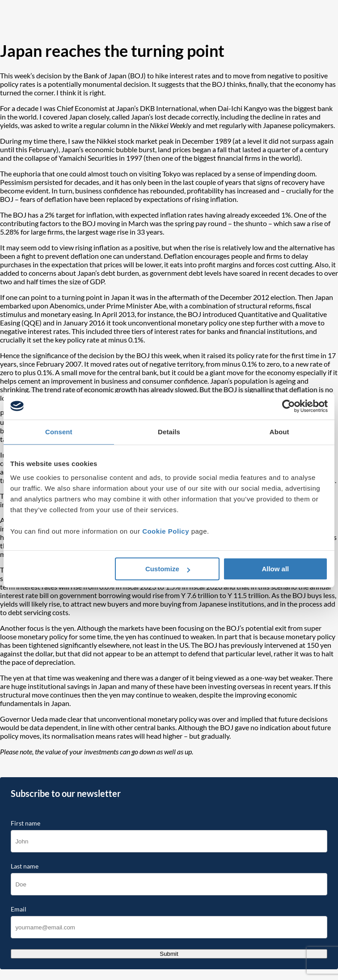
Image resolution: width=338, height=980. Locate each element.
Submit (169, 954)
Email (19, 909)
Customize (168, 569)
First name (25, 823)
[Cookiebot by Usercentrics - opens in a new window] (289, 406)
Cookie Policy (166, 531)
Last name (25, 866)
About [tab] (279, 432)
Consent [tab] (59, 432)
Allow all (275, 569)
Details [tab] (169, 432)
